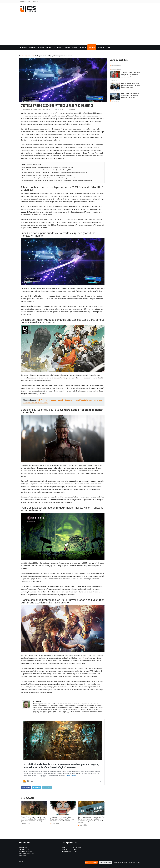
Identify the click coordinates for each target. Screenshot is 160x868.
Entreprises (58, 47)
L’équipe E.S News (91, 862)
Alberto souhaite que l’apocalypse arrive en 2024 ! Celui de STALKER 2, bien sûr (48, 167)
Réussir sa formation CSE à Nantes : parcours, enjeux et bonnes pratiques (130, 85)
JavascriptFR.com (24, 849)
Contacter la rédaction (121, 862)
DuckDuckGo (77, 847)
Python (75, 851)
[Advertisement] (80, 29)
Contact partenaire (106, 862)
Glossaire (35, 2)
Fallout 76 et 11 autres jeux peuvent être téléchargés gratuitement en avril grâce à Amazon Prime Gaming (33, 819)
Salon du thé (22, 855)
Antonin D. (47, 109)
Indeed (75, 849)
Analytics (32, 47)
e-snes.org (23, 56)
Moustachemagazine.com (26, 853)
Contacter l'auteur (79, 713)
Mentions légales (135, 862)
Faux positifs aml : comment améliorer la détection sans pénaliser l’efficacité (130, 96)
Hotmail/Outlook (67, 851)
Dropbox (64, 849)
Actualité (23, 47)
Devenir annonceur (25, 2)
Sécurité (75, 47)
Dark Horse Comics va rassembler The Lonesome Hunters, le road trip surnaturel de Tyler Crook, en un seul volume (91, 820)
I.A (109, 47)
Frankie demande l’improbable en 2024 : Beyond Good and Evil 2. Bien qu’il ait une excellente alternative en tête (58, 181)
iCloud (64, 847)
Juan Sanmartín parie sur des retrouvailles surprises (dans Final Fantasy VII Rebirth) (49, 170)
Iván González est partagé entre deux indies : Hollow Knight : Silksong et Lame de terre (51, 178)
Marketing (83, 47)
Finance (48, 47)
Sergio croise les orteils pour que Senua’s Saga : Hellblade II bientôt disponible (48, 175)
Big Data (67, 47)
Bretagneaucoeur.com (25, 851)
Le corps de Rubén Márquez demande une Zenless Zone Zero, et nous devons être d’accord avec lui (55, 173)
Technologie (101, 47)
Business (41, 47)
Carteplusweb (23, 847)
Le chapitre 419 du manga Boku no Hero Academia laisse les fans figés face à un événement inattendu (62, 819)
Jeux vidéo (92, 47)
